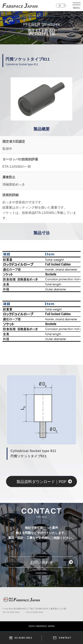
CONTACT (62, 638)
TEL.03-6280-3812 (11, 612)
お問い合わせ (42, 562)
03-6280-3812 (21, 638)
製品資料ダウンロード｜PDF (41, 482)
